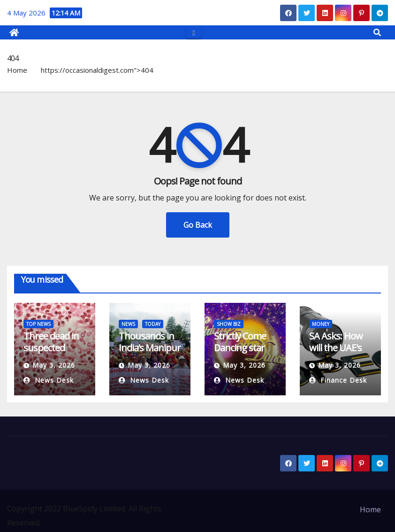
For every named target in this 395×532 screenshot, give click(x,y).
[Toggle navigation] (194, 32)
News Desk (49, 380)
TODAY (153, 324)
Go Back (198, 225)
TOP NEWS (38, 324)
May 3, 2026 (54, 365)
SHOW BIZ (229, 324)
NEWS (128, 324)
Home (17, 70)
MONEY (321, 324)
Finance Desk (338, 380)
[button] (377, 32)
